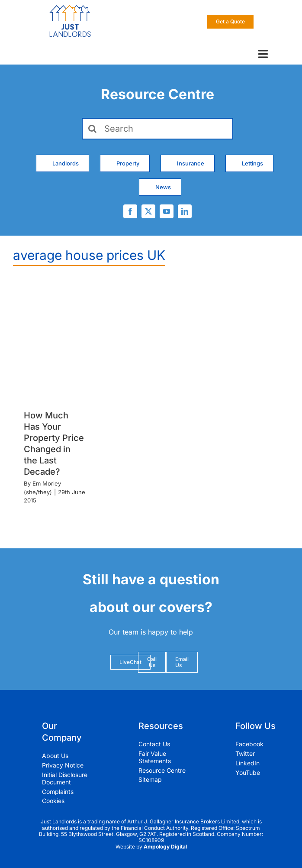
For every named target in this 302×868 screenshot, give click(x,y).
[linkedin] (185, 211)
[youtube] (167, 211)
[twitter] (148, 211)
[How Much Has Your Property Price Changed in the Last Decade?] (55, 341)
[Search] (158, 129)
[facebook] (130, 211)
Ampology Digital (165, 847)
